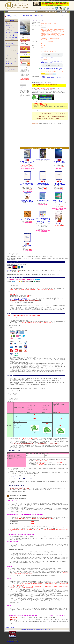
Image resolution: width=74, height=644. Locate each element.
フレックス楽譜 (10, 40)
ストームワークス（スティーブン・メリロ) (16, 17)
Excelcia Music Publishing (12, 62)
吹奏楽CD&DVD (17, 15)
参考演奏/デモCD (10, 71)
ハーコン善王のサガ (46, 50)
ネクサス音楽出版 (10, 69)
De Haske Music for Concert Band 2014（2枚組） (52, 69)
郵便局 (14, 476)
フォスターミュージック (12, 66)
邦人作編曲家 (9, 31)
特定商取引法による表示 (27, 630)
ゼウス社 (9, 271)
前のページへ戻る (10, 627)
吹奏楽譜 (8, 15)
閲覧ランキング (10, 22)
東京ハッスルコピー (11, 67)
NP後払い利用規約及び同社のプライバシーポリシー (22, 299)
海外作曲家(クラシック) (12, 36)
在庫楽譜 (8, 46)
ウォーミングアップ (11, 41)
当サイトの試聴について (12, 642)
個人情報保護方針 (38, 630)
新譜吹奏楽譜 (9, 26)
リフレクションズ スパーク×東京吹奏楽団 (51, 70)
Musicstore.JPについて (47, 630)
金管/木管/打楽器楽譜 (28, 15)
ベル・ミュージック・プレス (56, 15)
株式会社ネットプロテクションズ (28, 298)
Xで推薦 (22, 87)
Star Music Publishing (11, 64)
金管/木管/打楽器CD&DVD (41, 15)
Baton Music (9, 60)
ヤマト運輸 (15, 475)
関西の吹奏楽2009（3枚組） (48, 58)
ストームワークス (10, 57)
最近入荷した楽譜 (10, 27)
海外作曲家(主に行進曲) (12, 38)
